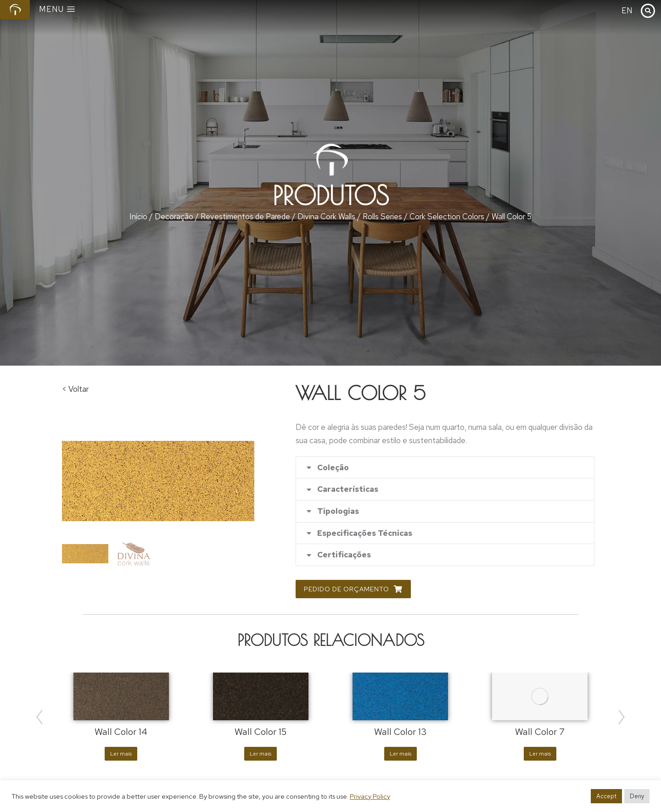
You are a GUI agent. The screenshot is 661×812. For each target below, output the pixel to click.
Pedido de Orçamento (353, 590)
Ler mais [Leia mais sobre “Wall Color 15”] (260, 755)
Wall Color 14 (121, 733)
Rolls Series (382, 217)
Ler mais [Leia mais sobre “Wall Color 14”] (121, 755)
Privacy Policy (370, 796)
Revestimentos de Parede (245, 217)
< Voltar (75, 389)
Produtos (331, 195)
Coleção (333, 468)
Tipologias (338, 512)
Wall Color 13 (401, 733)
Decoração (174, 217)
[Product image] (121, 697)
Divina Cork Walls (326, 217)
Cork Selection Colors (447, 217)
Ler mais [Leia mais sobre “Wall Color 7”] (540, 755)
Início (138, 217)
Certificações (344, 556)
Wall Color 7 (540, 733)
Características (348, 490)
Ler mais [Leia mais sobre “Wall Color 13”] (401, 755)
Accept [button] (606, 796)
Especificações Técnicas (365, 534)
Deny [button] (637, 796)
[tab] (445, 468)
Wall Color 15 (260, 733)
